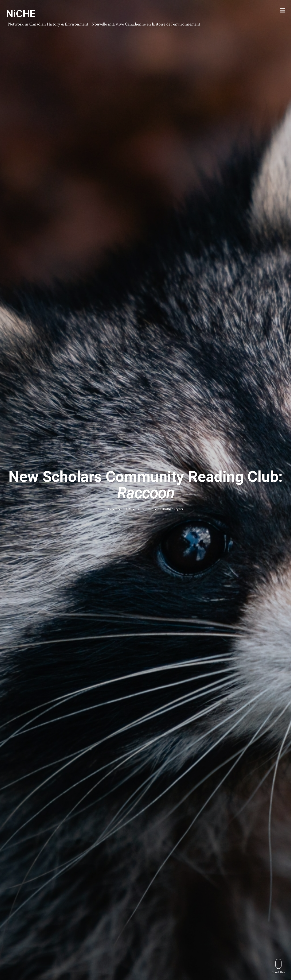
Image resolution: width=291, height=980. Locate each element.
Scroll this (278, 966)
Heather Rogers (172, 509)
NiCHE (21, 14)
